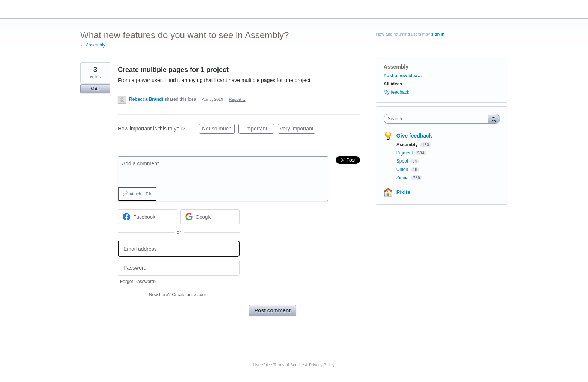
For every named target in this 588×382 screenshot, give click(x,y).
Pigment (405, 153)
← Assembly (93, 45)
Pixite (403, 192)
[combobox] (438, 119)
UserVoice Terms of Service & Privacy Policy (294, 365)
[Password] (179, 268)
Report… (237, 99)
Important (260, 130)
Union (403, 169)
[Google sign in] (210, 217)
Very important (298, 130)
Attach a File (141, 194)
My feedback (396, 92)
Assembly (396, 67)
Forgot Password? (138, 282)
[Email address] (179, 249)
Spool (403, 161)
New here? (179, 295)
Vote (95, 89)
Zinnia (403, 178)
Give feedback (414, 136)
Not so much (218, 130)
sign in (438, 34)
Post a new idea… (403, 76)
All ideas (393, 84)
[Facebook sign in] (148, 217)
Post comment (273, 310)
